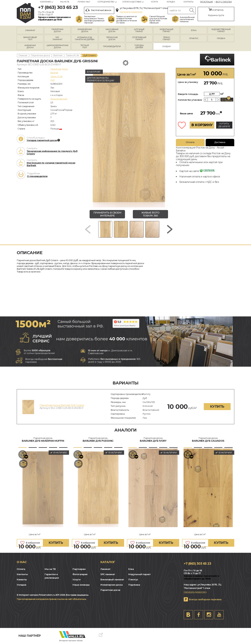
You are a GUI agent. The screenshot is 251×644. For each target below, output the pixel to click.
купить (217, 407)
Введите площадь (188, 94)
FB (199, 615)
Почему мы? (84, 2)
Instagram (209, 615)
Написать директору (131, 12)
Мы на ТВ (64, 2)
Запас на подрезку (227, 100)
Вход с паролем (224, 2)
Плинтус (133, 579)
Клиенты (22, 579)
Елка (131, 569)
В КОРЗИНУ (202, 125)
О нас (22, 562)
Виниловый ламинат (112, 579)
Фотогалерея (80, 574)
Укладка (171, 2)
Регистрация (206, 2)
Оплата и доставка (132, 2)
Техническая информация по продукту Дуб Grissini (52, 152)
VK (188, 615)
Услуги (154, 2)
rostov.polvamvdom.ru (25, 13)
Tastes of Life (72, 55)
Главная (23, 55)
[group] (129, 138)
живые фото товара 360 (150, 214)
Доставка (220, 142)
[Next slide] (170, 229)
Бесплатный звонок (98, 10)
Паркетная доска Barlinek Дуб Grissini (62, 405)
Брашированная (59, 99)
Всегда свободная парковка (205, 599)
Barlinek (58, 55)
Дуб (52, 80)
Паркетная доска (40, 55)
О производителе (37, 176)
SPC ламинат (108, 574)
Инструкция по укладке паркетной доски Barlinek (51, 164)
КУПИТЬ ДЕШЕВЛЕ (224, 125)
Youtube (219, 615)
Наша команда (81, 585)
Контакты (188, 2)
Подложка (134, 585)
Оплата (190, 142)
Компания (45, 2)
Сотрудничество (106, 2)
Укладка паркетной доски (42, 140)
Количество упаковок (190, 100)
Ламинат (105, 569)
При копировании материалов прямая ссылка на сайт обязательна (51, 599)
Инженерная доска (111, 585)
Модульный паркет (139, 574)
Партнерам (79, 569)
